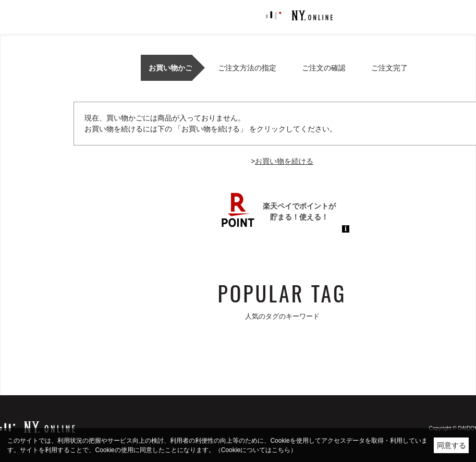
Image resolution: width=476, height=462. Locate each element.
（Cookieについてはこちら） (256, 450)
